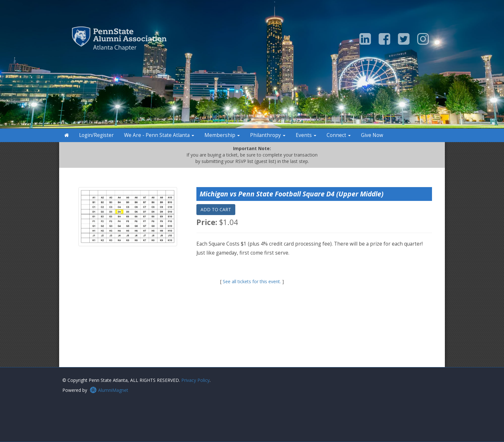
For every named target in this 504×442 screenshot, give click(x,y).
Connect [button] (339, 135)
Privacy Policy (195, 380)
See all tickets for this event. (252, 281)
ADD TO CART (216, 209)
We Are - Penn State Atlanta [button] (159, 135)
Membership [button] (222, 135)
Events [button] (306, 135)
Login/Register (96, 135)
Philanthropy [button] (268, 135)
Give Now (372, 135)
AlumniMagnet (109, 390)
